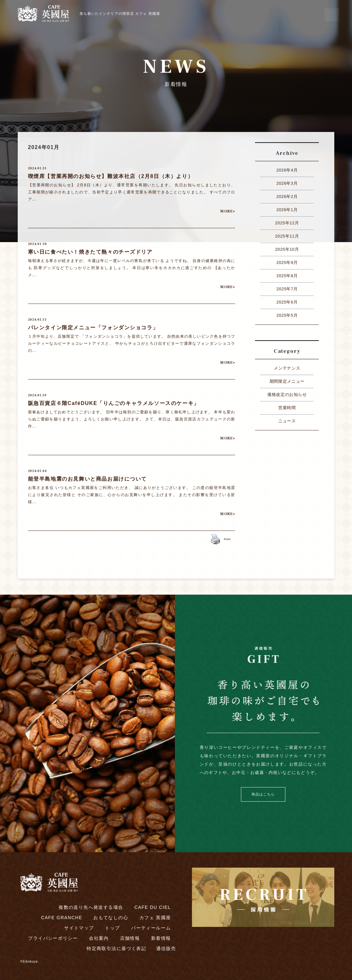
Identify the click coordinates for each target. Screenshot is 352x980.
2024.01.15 (37, 317)
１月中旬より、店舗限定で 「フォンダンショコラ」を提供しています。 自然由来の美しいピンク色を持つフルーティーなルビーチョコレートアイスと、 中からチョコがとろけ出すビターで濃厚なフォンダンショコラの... (132, 341)
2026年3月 (287, 181)
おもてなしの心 (111, 918)
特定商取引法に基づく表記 (116, 948)
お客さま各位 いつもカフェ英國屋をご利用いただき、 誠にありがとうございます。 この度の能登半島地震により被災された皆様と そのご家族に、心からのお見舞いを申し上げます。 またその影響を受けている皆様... (132, 493)
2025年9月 (287, 260)
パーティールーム (151, 928)
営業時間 (287, 405)
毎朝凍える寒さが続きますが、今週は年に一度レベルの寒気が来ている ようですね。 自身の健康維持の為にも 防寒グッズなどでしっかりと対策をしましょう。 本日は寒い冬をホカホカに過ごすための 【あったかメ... (132, 266)
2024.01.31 (37, 166)
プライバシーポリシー (53, 938)
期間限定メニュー (287, 379)
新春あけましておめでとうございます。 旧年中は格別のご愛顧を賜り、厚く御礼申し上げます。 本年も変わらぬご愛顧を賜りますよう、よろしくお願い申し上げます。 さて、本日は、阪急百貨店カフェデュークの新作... (132, 417)
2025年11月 (287, 234)
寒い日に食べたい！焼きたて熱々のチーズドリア (90, 250)
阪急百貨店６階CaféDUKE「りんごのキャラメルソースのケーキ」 (114, 401)
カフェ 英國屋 (155, 918)
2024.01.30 (38, 242)
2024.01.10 (37, 393)
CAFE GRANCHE (62, 918)
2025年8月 (287, 273)
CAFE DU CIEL (152, 907)
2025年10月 (287, 247)
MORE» (228, 209)
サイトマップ (79, 928)
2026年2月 (287, 194)
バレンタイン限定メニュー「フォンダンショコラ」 (93, 325)
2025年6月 (287, 300)
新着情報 (161, 938)
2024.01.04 (37, 469)
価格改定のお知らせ (287, 392)
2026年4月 (287, 168)
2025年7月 (287, 287)
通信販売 (166, 948)
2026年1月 (287, 207)
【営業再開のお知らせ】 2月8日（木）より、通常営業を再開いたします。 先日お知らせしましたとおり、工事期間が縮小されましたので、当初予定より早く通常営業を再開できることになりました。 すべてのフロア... (132, 190)
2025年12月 (287, 221)
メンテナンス (287, 366)
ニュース (287, 419)
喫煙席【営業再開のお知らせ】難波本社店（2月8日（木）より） (111, 174)
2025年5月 (287, 313)
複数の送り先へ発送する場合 (91, 907)
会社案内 (99, 938)
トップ (112, 928)
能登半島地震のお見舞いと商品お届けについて (88, 477)
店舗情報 (130, 938)
